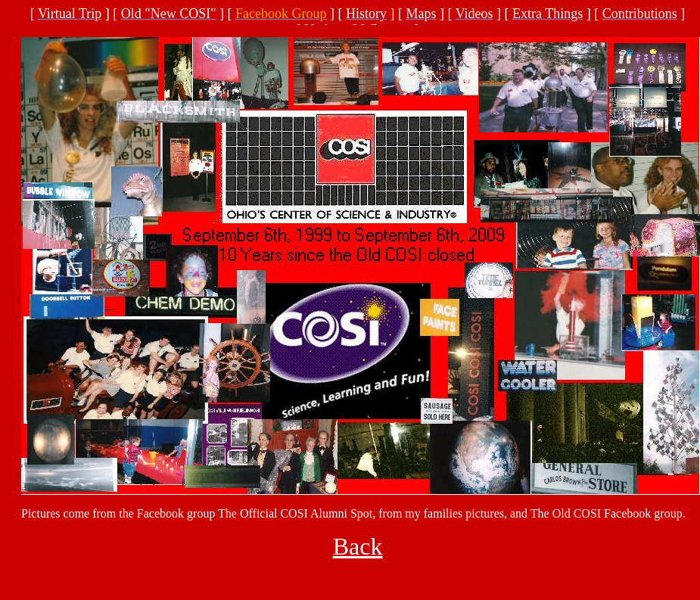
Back (358, 546)
